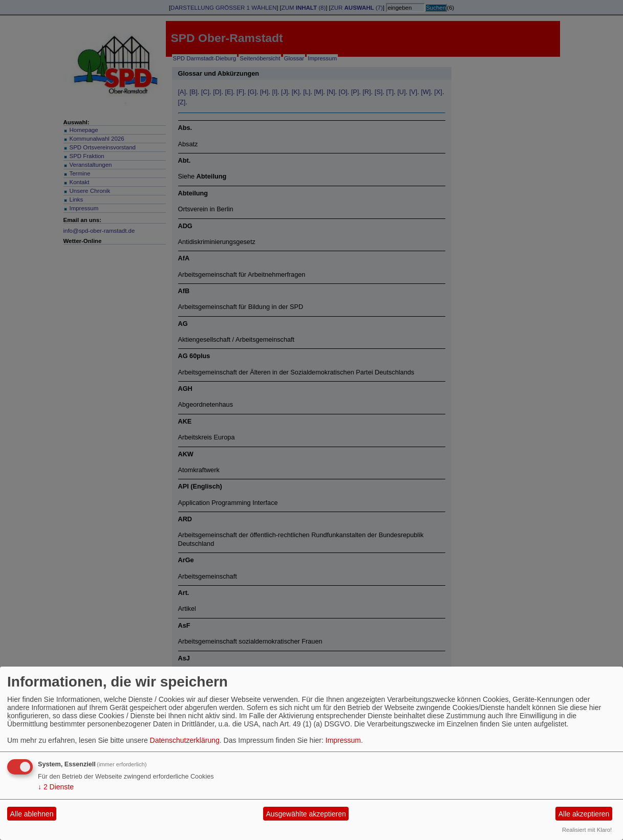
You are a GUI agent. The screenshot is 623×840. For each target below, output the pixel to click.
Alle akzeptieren (584, 814)
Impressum (343, 740)
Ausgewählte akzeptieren (306, 814)
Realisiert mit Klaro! (587, 830)
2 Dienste (56, 787)
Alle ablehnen (32, 814)
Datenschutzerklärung (185, 740)
